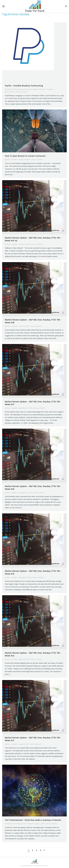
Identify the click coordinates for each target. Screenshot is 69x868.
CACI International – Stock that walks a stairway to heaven (33, 820)
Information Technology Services (16, 89)
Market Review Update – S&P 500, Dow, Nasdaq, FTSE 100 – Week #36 (33, 488)
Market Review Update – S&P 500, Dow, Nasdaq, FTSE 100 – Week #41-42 (33, 239)
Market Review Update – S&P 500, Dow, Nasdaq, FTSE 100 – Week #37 (33, 403)
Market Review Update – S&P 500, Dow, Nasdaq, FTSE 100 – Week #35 (33, 572)
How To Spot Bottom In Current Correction (25, 156)
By (50, 89)
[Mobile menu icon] (3, 6)
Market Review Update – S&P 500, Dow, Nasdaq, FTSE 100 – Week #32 (33, 654)
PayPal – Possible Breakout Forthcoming (24, 86)
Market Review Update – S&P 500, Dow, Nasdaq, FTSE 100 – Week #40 (33, 321)
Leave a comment (22, 92)
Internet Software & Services (36, 89)
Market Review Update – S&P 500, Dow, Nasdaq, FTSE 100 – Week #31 (33, 739)
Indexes (8, 160)
